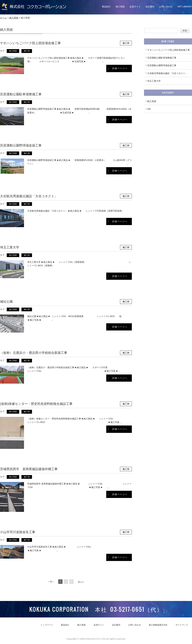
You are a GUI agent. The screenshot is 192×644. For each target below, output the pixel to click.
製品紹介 (106, 7)
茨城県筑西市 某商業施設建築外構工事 (29, 469)
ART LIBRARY (185, 7)
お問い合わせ (166, 7)
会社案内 (150, 7)
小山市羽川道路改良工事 (18, 532)
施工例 (126, 43)
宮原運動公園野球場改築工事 (21, 145)
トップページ (47, 625)
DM (149, 109)
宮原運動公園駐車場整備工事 (21, 94)
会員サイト (135, 7)
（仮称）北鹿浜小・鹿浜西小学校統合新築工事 (34, 353)
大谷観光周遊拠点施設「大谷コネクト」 (29, 196)
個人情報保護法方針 (158, 625)
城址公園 (6, 302)
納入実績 (120, 7)
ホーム (3, 18)
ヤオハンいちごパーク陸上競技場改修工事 (30, 43)
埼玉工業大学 (10, 247)
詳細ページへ (120, 68)
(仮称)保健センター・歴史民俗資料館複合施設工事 (36, 404)
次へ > (81, 582)
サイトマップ (182, 625)
